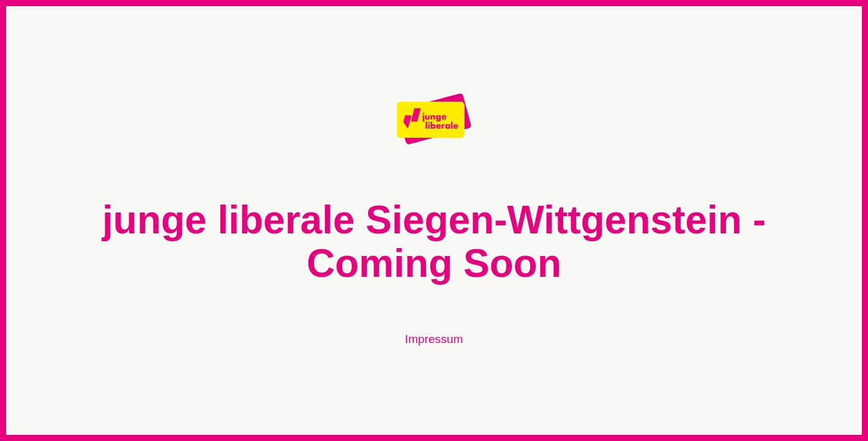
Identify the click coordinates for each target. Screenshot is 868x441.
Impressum (434, 339)
